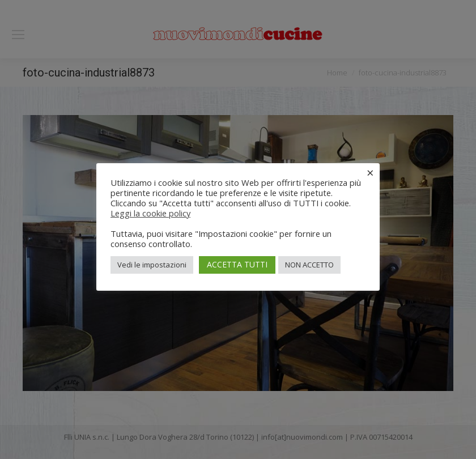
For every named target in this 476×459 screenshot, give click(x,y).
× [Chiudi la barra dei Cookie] (370, 172)
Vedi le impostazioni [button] (152, 265)
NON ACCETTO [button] (309, 265)
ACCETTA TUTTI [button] (237, 264)
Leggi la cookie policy (150, 213)
